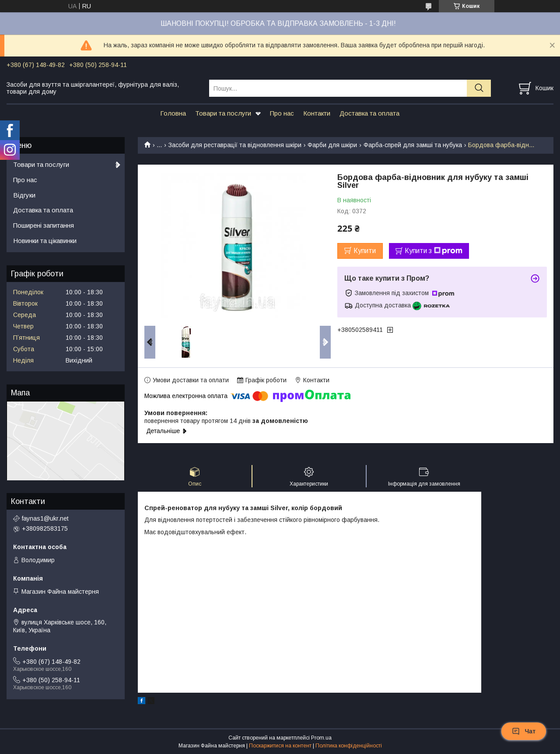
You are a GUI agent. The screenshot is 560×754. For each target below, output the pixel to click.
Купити (365, 251)
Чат (524, 731)
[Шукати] (479, 88)
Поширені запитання (44, 225)
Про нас (282, 113)
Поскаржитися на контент (280, 746)
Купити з (434, 251)
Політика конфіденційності (349, 746)
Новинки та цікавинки (45, 241)
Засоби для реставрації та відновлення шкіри (235, 145)
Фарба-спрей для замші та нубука (413, 145)
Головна (173, 113)
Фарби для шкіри (332, 145)
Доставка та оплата (369, 113)
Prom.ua (321, 738)
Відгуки (24, 195)
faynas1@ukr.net (45, 518)
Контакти (317, 113)
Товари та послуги (223, 113)
